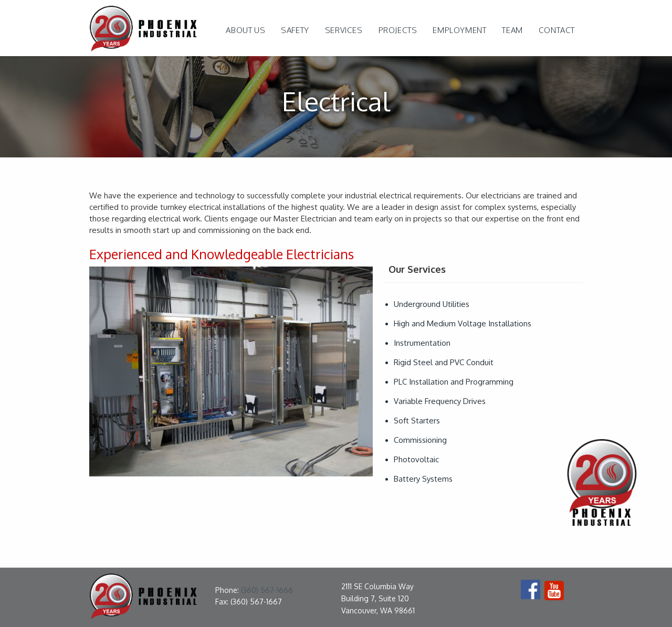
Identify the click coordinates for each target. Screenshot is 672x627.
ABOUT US (245, 30)
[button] (344, 30)
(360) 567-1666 (267, 590)
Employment (459, 30)
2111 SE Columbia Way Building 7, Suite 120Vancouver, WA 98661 (378, 598)
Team (512, 30)
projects (398, 30)
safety (295, 30)
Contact (557, 30)
